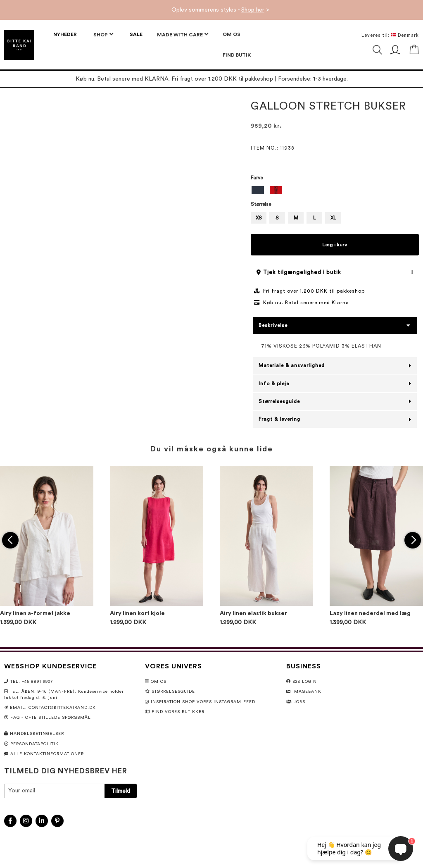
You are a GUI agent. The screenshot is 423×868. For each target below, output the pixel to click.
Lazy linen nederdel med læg (370, 613)
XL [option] (333, 218)
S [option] (277, 218)
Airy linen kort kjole (137, 613)
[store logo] (19, 45)
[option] (258, 190)
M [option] (296, 218)
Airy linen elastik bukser (253, 613)
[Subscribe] (121, 791)
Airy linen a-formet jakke (35, 613)
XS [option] (259, 218)
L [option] (314, 218)
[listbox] (335, 191)
